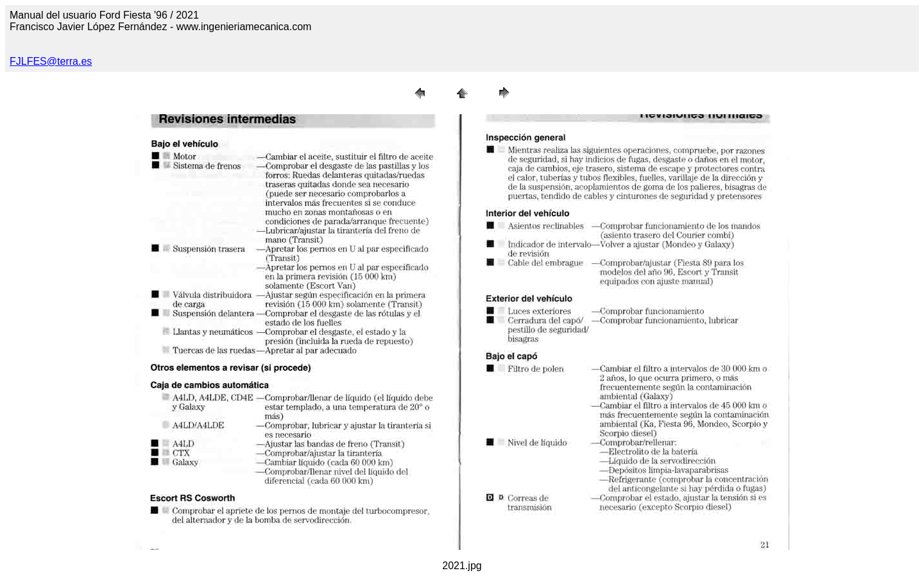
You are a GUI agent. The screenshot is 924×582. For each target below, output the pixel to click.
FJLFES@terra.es (51, 61)
